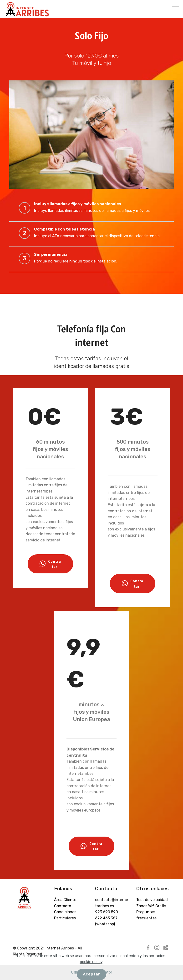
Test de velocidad (152, 900)
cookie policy (91, 975)
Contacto (63, 906)
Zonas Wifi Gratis (151, 906)
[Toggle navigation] (175, 8)
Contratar (50, 564)
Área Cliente (65, 900)
